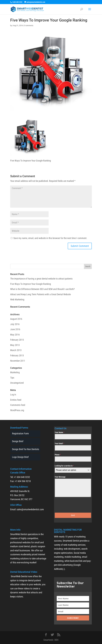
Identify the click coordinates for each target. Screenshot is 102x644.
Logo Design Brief (20, 457)
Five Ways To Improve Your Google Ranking (31, 284)
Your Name (59, 432)
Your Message (60, 477)
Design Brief (18, 441)
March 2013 (16, 350)
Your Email (59, 443)
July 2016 (15, 324)
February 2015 (17, 340)
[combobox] (73, 470)
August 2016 (16, 319)
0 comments (29, 25)
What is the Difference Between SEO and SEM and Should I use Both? (42, 289)
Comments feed (18, 405)
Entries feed (16, 400)
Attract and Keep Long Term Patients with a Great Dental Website (41, 294)
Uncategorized (17, 383)
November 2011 (18, 361)
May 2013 (15, 345)
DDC (57, 640)
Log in (13, 395)
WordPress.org (17, 410)
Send (73, 515)
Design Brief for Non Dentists (26, 449)
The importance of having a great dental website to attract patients (41, 279)
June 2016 (15, 329)
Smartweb (48, 640)
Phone (58, 455)
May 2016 (15, 335)
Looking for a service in (64, 466)
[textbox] (70, 470)
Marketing (15, 372)
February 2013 (17, 355)
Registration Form (20, 433)
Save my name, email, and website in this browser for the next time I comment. (50, 238)
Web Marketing (17, 299)
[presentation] (73, 505)
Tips (12, 378)
